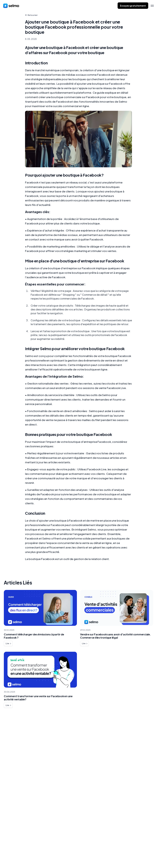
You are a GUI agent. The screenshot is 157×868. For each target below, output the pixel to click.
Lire (9, 644)
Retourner (31, 15)
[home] (11, 6)
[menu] (152, 6)
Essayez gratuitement (133, 6)
